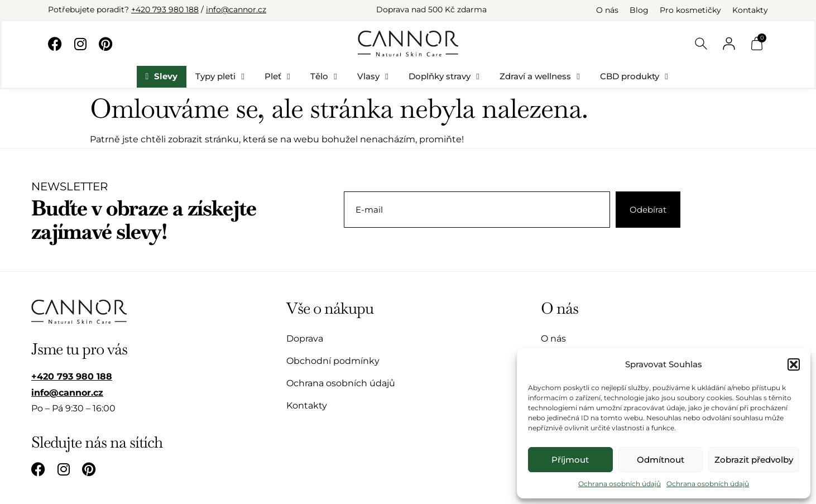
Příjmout (570, 460)
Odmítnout (661, 460)
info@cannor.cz (236, 9)
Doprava (305, 339)
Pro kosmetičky (690, 10)
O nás (607, 10)
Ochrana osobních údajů (620, 484)
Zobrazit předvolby (754, 460)
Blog (639, 10)
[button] (794, 364)
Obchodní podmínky (333, 361)
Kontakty (750, 10)
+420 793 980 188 (165, 9)
